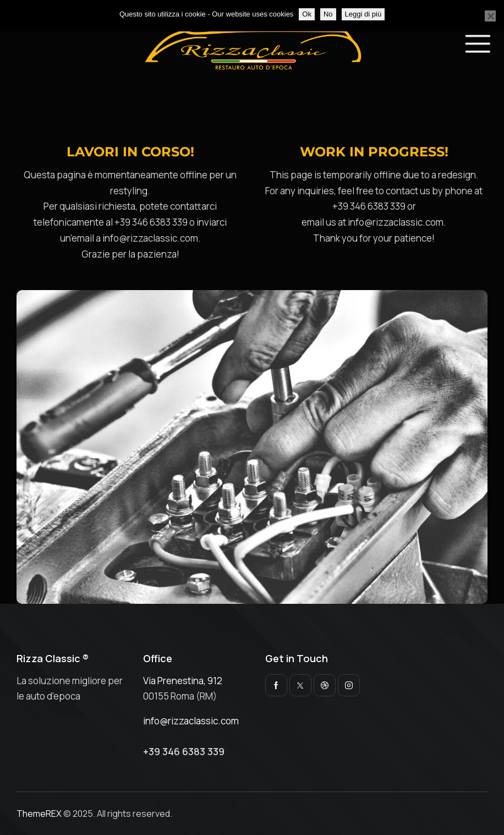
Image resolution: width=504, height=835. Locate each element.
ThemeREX (39, 814)
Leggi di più (363, 14)
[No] (490, 16)
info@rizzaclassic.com (191, 721)
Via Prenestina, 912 (183, 681)
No (328, 14)
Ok (307, 14)
